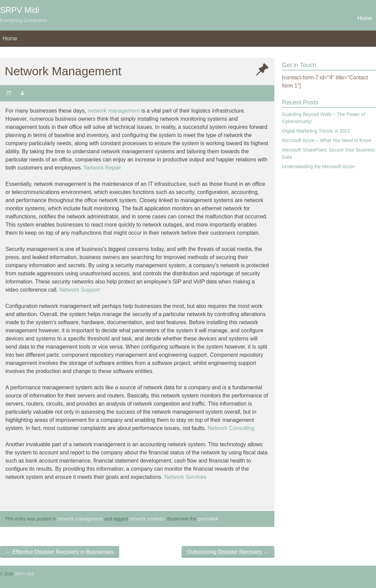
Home (365, 18)
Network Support (79, 290)
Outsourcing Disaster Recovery (228, 552)
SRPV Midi (20, 10)
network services (147, 519)
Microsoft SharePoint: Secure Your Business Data (329, 153)
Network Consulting (231, 428)
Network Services (185, 477)
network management (114, 111)
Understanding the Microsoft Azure (319, 166)
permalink (208, 519)
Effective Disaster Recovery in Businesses (60, 552)
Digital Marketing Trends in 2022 (316, 131)
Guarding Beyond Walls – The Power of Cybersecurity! (324, 118)
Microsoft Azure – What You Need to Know (327, 140)
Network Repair (102, 168)
